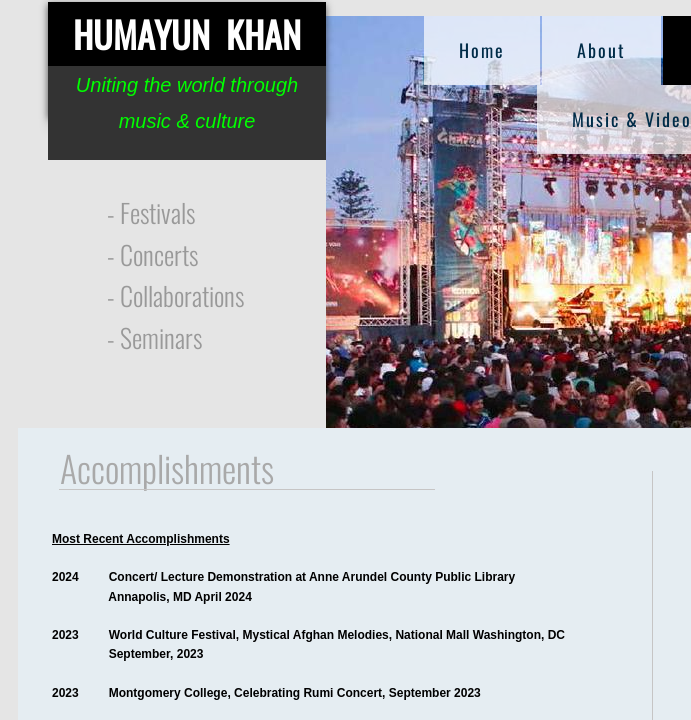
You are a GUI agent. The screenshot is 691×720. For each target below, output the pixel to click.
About (601, 50)
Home (482, 50)
